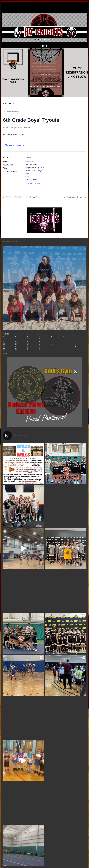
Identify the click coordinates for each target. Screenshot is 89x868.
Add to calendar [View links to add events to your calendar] (15, 145)
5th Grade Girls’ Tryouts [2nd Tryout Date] (23, 197)
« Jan (5, 340)
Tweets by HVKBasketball (10, 241)
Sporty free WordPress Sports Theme (37, 866)
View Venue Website (33, 183)
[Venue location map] (60, 167)
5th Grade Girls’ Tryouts (74, 197)
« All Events (8, 103)
